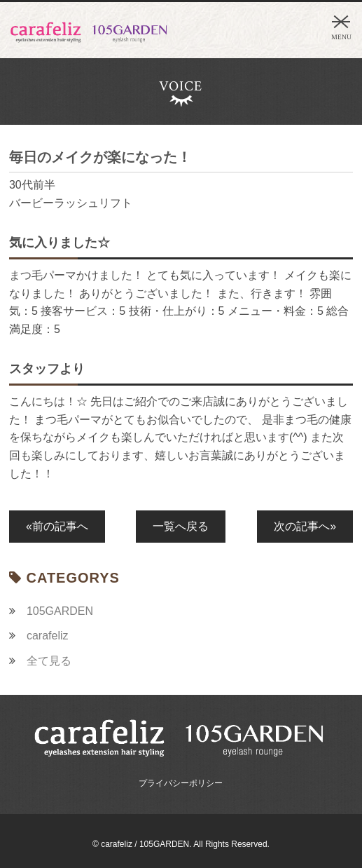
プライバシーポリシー (181, 783)
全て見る (49, 661)
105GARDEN (60, 611)
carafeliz (48, 636)
